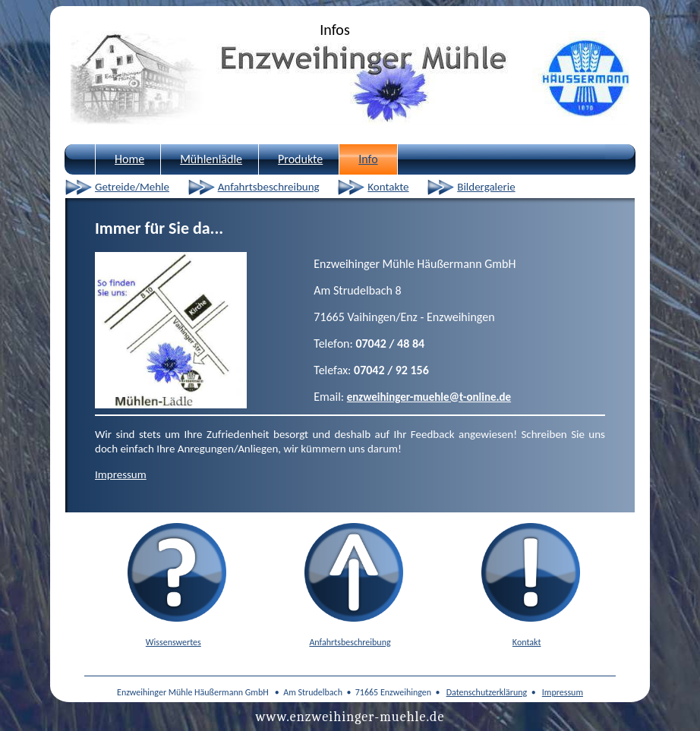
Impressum (121, 474)
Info (368, 159)
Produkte (300, 159)
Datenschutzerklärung (487, 692)
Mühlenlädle (211, 159)
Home (129, 159)
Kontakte (388, 187)
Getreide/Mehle (132, 187)
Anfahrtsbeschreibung (269, 187)
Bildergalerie (486, 187)
